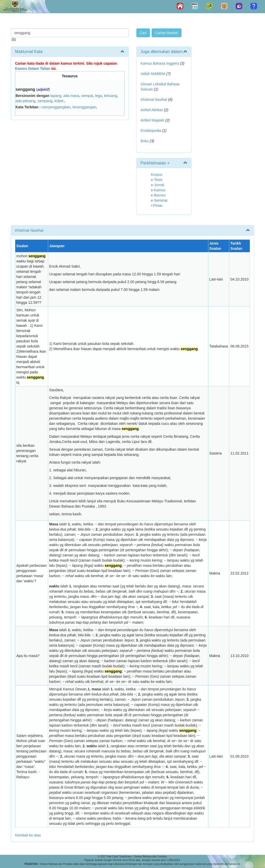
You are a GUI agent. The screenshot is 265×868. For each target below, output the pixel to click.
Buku (145, 141)
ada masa (71, 96)
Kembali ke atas (28, 835)
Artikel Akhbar (152, 110)
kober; (59, 101)
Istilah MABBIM (153, 74)
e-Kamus (158, 190)
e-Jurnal (157, 185)
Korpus (157, 175)
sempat (87, 96)
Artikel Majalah (152, 120)
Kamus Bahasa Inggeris (160, 63)
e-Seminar (159, 200)
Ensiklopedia (151, 131)
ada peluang (25, 101)
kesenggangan (84, 107)
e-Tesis (157, 180)
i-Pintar (157, 206)
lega (98, 96)
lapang (56, 96)
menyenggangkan (56, 107)
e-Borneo (158, 195)
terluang (111, 96)
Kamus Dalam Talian (33, 69)
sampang (45, 101)
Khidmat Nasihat (154, 100)
